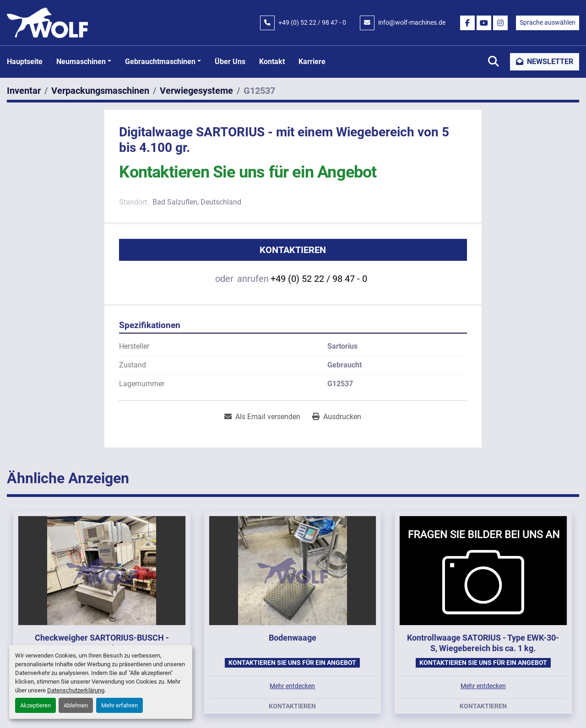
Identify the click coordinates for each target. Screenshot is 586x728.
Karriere (312, 62)
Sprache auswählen (548, 22)
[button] (84, 62)
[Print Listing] (337, 417)
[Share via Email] (262, 417)
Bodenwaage (293, 638)
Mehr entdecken (292, 686)
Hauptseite (25, 62)
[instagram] (500, 23)
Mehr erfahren (119, 705)
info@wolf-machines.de (412, 22)
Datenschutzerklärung (76, 690)
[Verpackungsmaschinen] (100, 91)
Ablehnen (76, 705)
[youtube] (484, 23)
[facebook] (467, 23)
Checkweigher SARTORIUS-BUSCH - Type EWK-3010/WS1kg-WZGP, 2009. (102, 643)
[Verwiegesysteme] (196, 91)
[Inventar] (24, 91)
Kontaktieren (293, 250)
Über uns (230, 62)
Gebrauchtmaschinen (160, 62)
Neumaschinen (81, 62)
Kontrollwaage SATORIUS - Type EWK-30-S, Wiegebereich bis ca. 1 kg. (483, 643)
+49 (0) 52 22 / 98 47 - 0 (312, 22)
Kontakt (272, 62)
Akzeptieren (35, 705)
